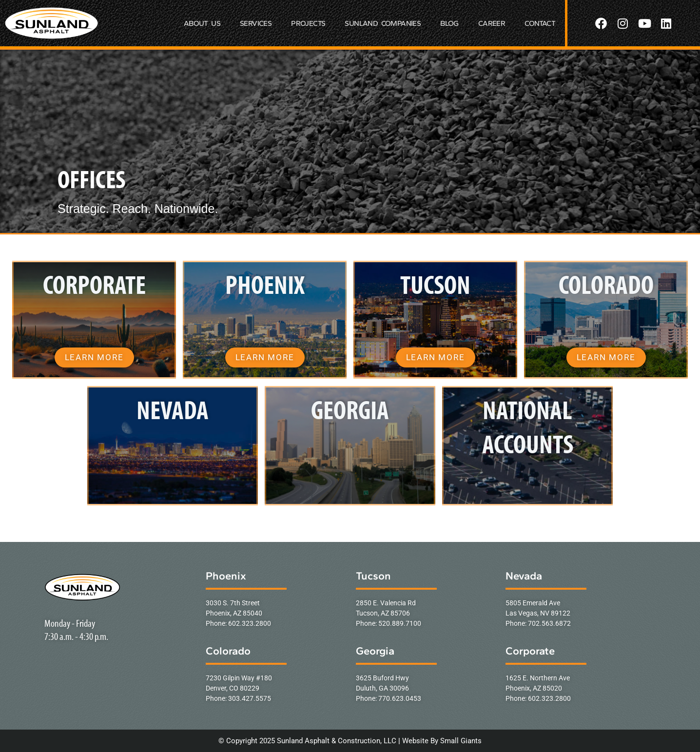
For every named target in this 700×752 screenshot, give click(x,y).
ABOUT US (202, 23)
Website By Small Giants (442, 741)
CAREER (492, 23)
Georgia (375, 651)
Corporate (530, 651)
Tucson (373, 576)
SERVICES (256, 23)
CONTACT (540, 23)
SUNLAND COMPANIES (383, 23)
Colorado (228, 651)
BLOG (449, 23)
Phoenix (226, 576)
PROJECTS (308, 23)
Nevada (524, 576)
